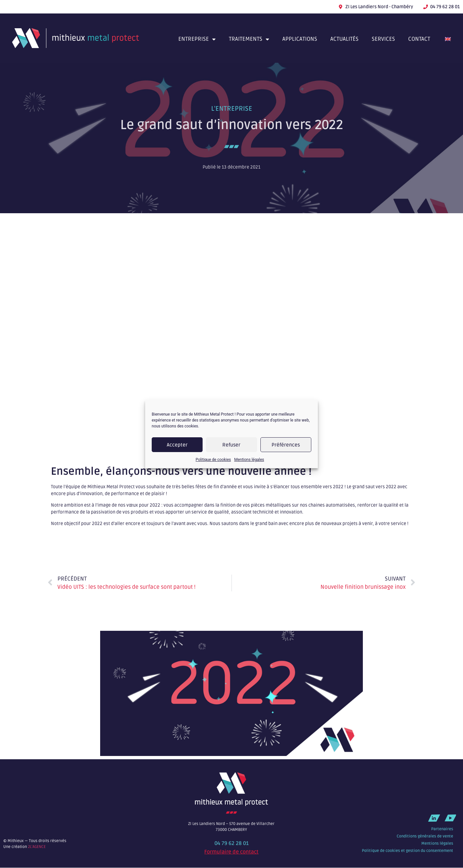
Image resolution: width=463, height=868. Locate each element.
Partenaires (442, 829)
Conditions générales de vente (425, 836)
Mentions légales (249, 460)
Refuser (231, 445)
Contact (419, 39)
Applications (300, 39)
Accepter (177, 445)
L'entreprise (232, 109)
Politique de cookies (213, 460)
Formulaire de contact (231, 852)
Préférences (286, 445)
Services (383, 39)
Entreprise (197, 39)
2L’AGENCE (37, 847)
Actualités (344, 39)
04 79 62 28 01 (231, 843)
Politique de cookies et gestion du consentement (408, 851)
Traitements (249, 39)
